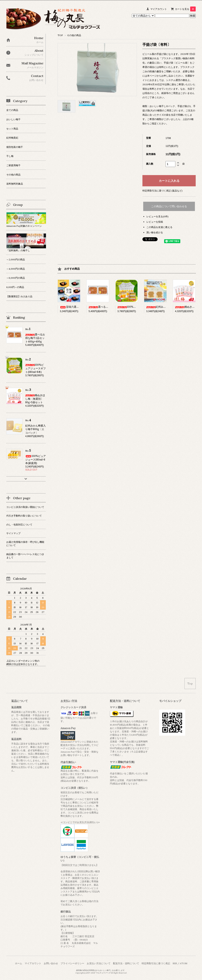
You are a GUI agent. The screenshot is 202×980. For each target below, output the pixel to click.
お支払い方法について (99, 963)
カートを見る (185, 9)
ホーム (19, 963)
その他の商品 (74, 35)
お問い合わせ (51, 963)
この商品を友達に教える (159, 227)
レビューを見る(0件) (157, 216)
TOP (60, 35)
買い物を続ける (155, 232)
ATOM (183, 963)
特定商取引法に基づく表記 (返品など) (162, 191)
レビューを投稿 (155, 222)
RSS (175, 963)
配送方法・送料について (126, 963)
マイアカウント (159, 9)
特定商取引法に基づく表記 (156, 963)
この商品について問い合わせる (169, 206)
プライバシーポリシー (72, 963)
